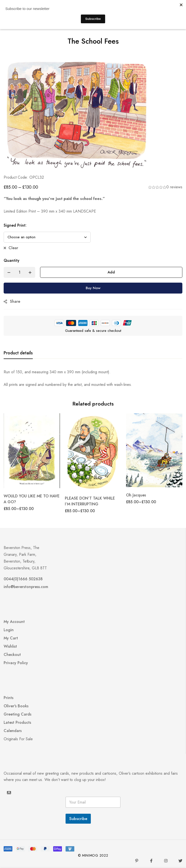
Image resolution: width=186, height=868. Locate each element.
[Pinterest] (137, 861)
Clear (13, 248)
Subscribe (78, 819)
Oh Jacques (136, 495)
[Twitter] (180, 861)
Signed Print (15, 225)
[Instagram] (166, 861)
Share (15, 301)
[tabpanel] (93, 378)
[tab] (18, 353)
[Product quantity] (19, 272)
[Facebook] (151, 861)
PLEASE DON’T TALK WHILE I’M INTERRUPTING (90, 501)
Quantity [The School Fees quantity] (12, 260)
